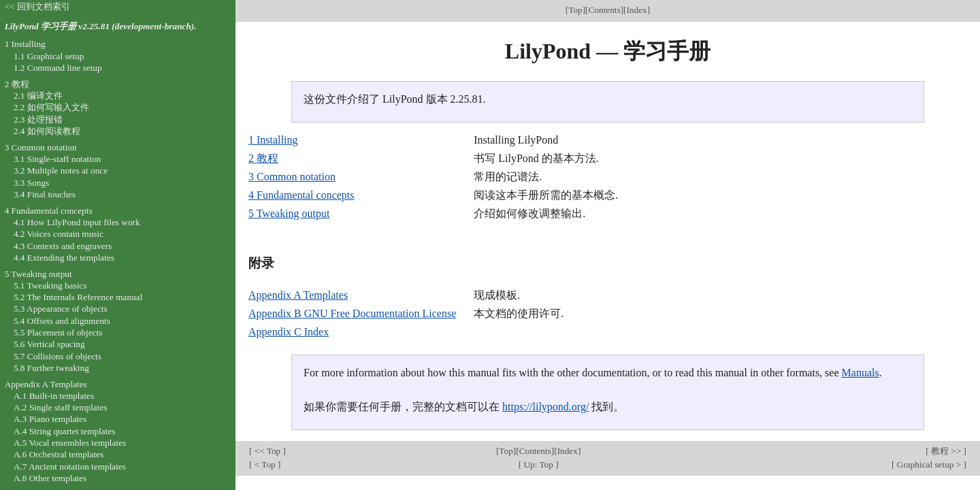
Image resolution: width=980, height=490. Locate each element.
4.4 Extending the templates (64, 258)
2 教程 (263, 158)
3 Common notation (292, 177)
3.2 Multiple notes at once (61, 170)
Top (575, 10)
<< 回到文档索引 (37, 6)
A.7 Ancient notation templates (70, 467)
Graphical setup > (929, 464)
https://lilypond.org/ (545, 407)
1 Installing (273, 140)
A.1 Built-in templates (54, 396)
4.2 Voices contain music (59, 234)
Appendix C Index (289, 332)
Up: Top (538, 464)
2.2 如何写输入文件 (51, 107)
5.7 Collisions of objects (58, 356)
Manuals (861, 373)
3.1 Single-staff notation (57, 159)
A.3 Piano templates (50, 419)
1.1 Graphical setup (49, 56)
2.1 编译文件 (38, 96)
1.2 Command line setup (58, 68)
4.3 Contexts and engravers (63, 246)
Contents (605, 10)
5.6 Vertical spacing (49, 344)
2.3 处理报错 (38, 119)
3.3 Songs (31, 183)
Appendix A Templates (298, 295)
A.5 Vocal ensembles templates (70, 443)
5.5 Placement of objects (58, 332)
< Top (265, 464)
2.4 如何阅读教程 (47, 131)
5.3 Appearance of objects (61, 309)
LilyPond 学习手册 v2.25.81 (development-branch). (101, 26)
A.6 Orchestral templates (59, 454)
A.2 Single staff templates (61, 407)
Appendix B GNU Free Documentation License (352, 313)
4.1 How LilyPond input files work (77, 222)
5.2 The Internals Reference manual (78, 297)
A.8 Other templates (50, 478)
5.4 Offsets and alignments (62, 321)
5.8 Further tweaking (51, 368)
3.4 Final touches (45, 194)
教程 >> (946, 451)
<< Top (267, 451)
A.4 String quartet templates (65, 431)
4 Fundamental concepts (301, 195)
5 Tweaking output (289, 213)
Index (637, 10)
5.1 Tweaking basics (50, 285)
